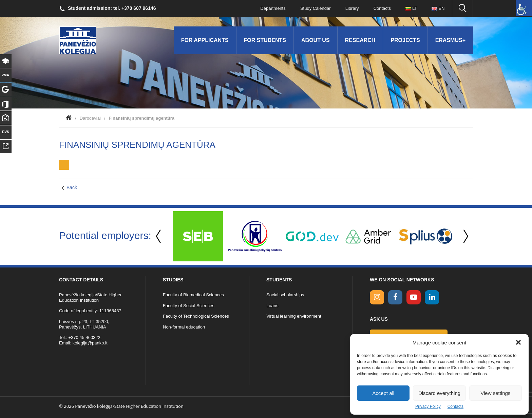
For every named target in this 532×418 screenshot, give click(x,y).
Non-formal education (184, 327)
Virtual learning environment (294, 316)
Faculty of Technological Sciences (196, 316)
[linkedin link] (432, 297)
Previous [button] (159, 236)
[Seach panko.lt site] (462, 8)
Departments (271, 8)
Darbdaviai (90, 118)
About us (316, 40)
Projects (405, 40)
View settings (495, 393)
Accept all (383, 393)
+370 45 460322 (84, 337)
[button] (518, 342)
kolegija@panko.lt (90, 343)
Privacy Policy (428, 406)
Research (360, 40)
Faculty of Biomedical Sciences (193, 295)
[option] (198, 236)
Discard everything (439, 393)
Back (72, 187)
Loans (272, 306)
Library (351, 8)
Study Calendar (314, 8)
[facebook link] (395, 297)
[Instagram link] (377, 297)
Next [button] (464, 236)
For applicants (205, 40)
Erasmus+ (450, 40)
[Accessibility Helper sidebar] (524, 8)
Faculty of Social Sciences (189, 306)
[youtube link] (414, 297)
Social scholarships (285, 295)
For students (265, 40)
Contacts (455, 406)
